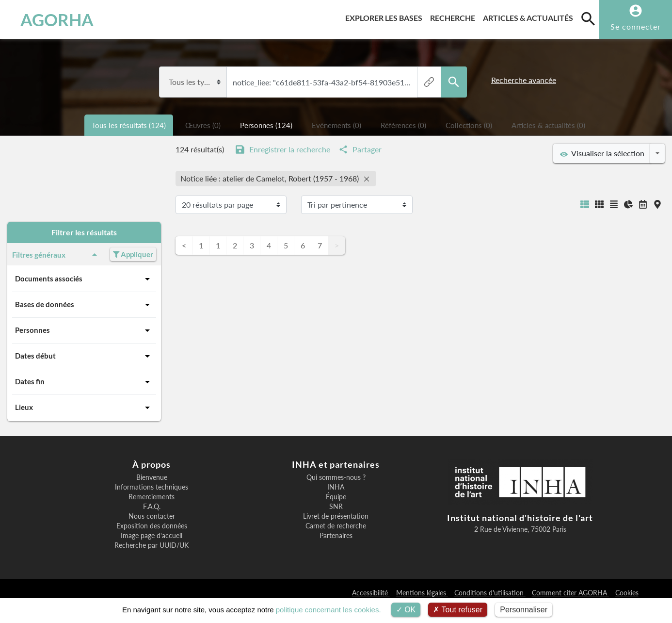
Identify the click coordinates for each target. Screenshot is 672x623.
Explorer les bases (386, 16)
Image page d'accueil (152, 536)
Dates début (84, 356)
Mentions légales (422, 593)
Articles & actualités (530, 16)
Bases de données (84, 305)
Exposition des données (152, 526)
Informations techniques (152, 487)
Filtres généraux (56, 255)
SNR (336, 507)
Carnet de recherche (336, 526)
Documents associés (84, 279)
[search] (588, 18)
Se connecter (636, 26)
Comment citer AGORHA (570, 593)
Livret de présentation (336, 516)
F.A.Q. (152, 507)
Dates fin (84, 382)
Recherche (455, 16)
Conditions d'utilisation (490, 593)
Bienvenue (152, 477)
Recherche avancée (524, 80)
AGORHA (57, 19)
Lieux (84, 408)
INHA (336, 487)
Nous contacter (152, 516)
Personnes (84, 330)
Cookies (627, 593)
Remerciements (152, 497)
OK (406, 610)
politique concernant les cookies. (328, 610)
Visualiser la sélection (602, 153)
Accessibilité (371, 593)
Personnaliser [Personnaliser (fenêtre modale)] (524, 610)
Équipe (336, 497)
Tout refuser (458, 610)
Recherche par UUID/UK (152, 545)
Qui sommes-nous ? (336, 477)
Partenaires (336, 536)
